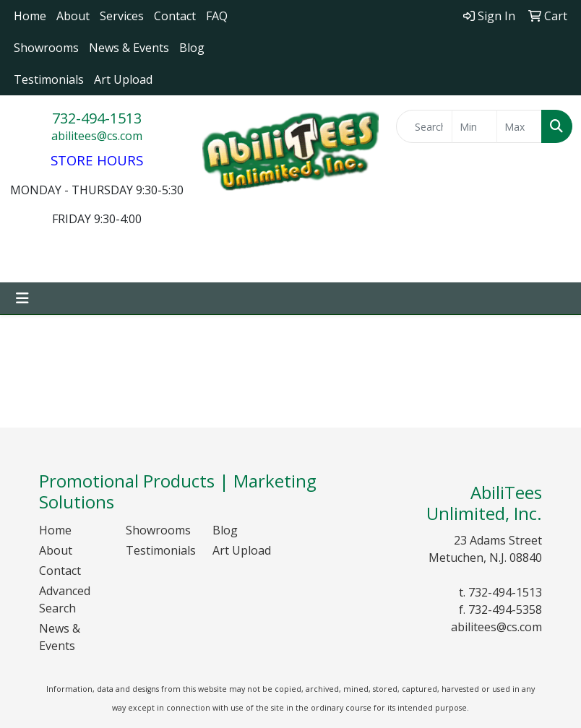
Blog (192, 48)
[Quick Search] (424, 126)
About (73, 16)
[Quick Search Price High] (519, 126)
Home (30, 16)
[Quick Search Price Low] (474, 126)
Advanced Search (65, 599)
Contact (175, 16)
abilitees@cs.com (97, 136)
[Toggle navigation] (22, 298)
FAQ (217, 16)
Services (122, 16)
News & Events (129, 48)
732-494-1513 (97, 118)
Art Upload (123, 79)
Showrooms (46, 48)
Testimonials (49, 79)
